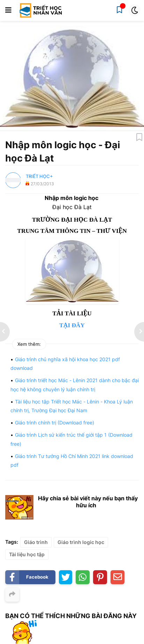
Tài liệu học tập (27, 554)
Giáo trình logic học (81, 542)
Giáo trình (36, 542)
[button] (8, 10)
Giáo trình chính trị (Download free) (55, 423)
